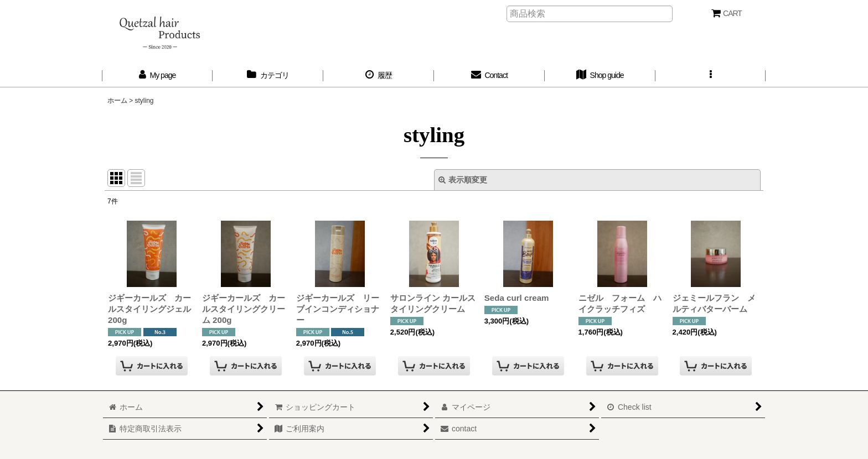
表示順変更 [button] (463, 180)
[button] (711, 75)
